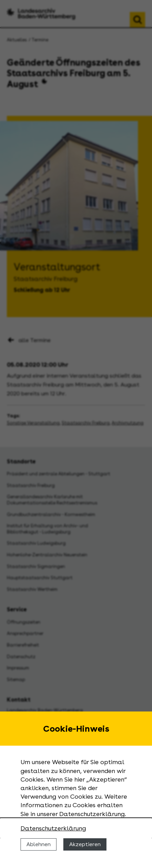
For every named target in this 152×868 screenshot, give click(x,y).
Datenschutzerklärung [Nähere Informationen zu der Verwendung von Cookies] (53, 828)
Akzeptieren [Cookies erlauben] (85, 844)
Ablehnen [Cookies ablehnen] (39, 844)
